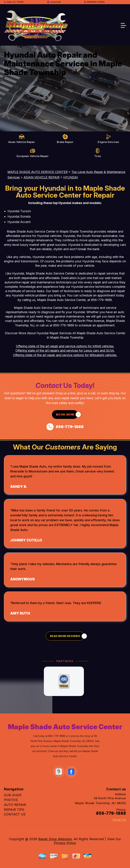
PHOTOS (11, 800)
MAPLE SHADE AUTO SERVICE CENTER (38, 172)
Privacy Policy (65, 843)
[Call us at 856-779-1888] (65, 427)
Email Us (119, 820)
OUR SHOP (13, 795)
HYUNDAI (71, 177)
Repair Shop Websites (55, 839)
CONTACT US (15, 814)
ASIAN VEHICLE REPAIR (42, 177)
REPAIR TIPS (14, 810)
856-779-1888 (101, 300)
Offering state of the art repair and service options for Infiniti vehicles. (65, 346)
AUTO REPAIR (15, 805)
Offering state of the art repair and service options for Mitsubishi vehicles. (65, 355)
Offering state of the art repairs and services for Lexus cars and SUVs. (65, 351)
